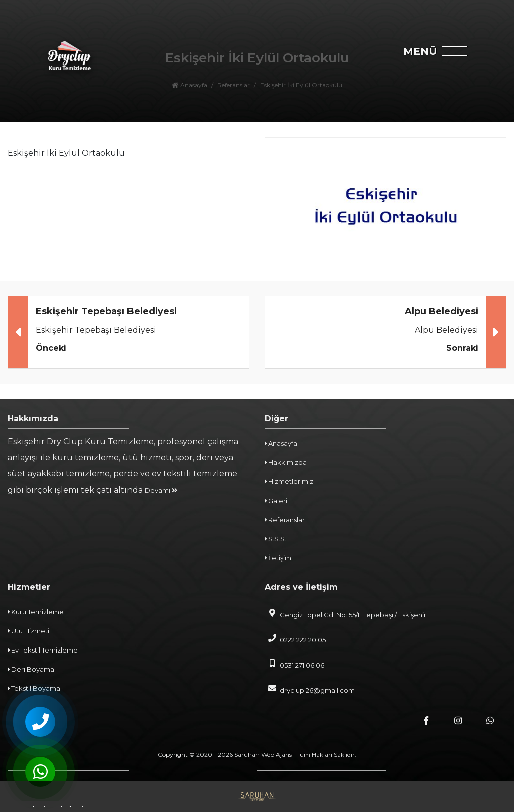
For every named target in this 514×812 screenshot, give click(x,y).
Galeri (276, 501)
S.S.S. (275, 539)
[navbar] (461, 53)
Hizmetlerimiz (289, 481)
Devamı (161, 490)
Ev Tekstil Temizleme (43, 650)
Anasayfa (281, 443)
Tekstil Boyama (34, 688)
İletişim (278, 558)
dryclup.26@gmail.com (310, 689)
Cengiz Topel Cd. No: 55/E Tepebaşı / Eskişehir (345, 614)
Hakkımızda (286, 462)
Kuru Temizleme (36, 612)
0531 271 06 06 (294, 664)
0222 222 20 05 (295, 639)
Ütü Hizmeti (28, 631)
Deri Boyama (31, 669)
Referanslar (285, 520)
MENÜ (420, 51)
